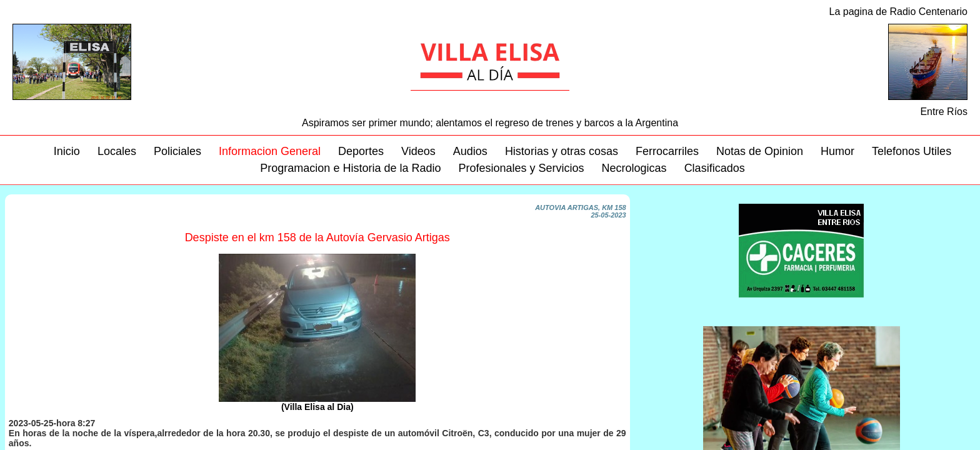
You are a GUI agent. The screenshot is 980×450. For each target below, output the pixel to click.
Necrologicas (634, 168)
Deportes (361, 151)
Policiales (177, 151)
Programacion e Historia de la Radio (350, 168)
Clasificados (715, 168)
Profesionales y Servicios (521, 168)
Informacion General (270, 151)
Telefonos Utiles (912, 151)
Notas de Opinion (760, 151)
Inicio (67, 151)
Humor (837, 151)
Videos (418, 151)
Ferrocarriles (667, 151)
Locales (117, 151)
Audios (470, 151)
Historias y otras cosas (562, 151)
